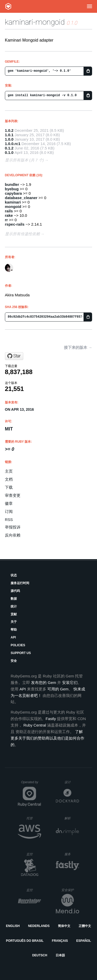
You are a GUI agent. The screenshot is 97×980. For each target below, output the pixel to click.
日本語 (60, 955)
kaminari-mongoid (35, 22)
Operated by (31, 784)
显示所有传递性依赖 (22, 234)
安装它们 (70, 682)
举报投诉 (13, 527)
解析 (72, 818)
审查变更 (13, 495)
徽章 (9, 503)
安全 (14, 661)
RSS (9, 520)
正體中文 (85, 926)
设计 (72, 782)
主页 (9, 471)
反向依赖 (13, 535)
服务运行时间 (20, 583)
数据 (14, 599)
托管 (33, 818)
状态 (14, 575)
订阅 (9, 511)
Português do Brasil (25, 941)
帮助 (14, 630)
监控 (34, 854)
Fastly (51, 719)
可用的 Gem (58, 689)
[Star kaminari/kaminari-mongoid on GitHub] (14, 356)
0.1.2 (9, 148)
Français (60, 941)
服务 (72, 854)
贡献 (14, 614)
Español (84, 941)
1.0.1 (9, 135)
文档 (9, 479)
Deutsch (40, 955)
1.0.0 (9, 139)
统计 (14, 606)
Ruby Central (35, 725)
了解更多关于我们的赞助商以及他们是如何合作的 (47, 738)
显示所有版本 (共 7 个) (24, 160)
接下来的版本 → (78, 347)
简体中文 (64, 926)
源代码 (15, 591)
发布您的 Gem (44, 682)
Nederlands (39, 926)
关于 (14, 622)
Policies (18, 645)
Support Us (21, 653)
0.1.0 (9, 152)
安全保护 (70, 890)
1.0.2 (9, 130)
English (13, 926)
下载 (9, 487)
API (13, 637)
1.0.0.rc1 (13, 144)
